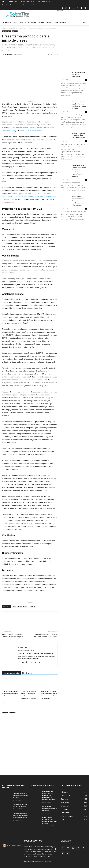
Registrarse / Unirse (44, 2)
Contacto (5, 5)
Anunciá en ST (30, 5)
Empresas (41, 22)
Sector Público (12, 28)
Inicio (4, 28)
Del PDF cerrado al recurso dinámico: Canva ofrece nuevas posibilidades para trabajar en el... (79, 201)
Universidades (18, 22)
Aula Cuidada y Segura (20, 606)
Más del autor (27, 673)
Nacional (22, 28)
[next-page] (7, 703)
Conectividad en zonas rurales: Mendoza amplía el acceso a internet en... (21, 816)
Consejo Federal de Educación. (31, 131)
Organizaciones (30, 22)
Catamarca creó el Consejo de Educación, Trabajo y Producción (45, 636)
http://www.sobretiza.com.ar (26, 651)
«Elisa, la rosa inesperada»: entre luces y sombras (50, 809)
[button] (84, 23)
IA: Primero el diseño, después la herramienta (79, 74)
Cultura (49, 22)
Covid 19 (32, 606)
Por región (7, 22)
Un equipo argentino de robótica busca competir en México (10, 694)
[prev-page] (4, 703)
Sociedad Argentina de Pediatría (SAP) (25, 194)
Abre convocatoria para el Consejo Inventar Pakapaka (13, 636)
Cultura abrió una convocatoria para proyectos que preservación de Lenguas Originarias (49, 796)
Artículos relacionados (12, 673)
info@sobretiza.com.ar (43, 861)
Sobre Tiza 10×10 (60, 22)
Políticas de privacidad (17, 5)
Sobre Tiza (8, 54)
